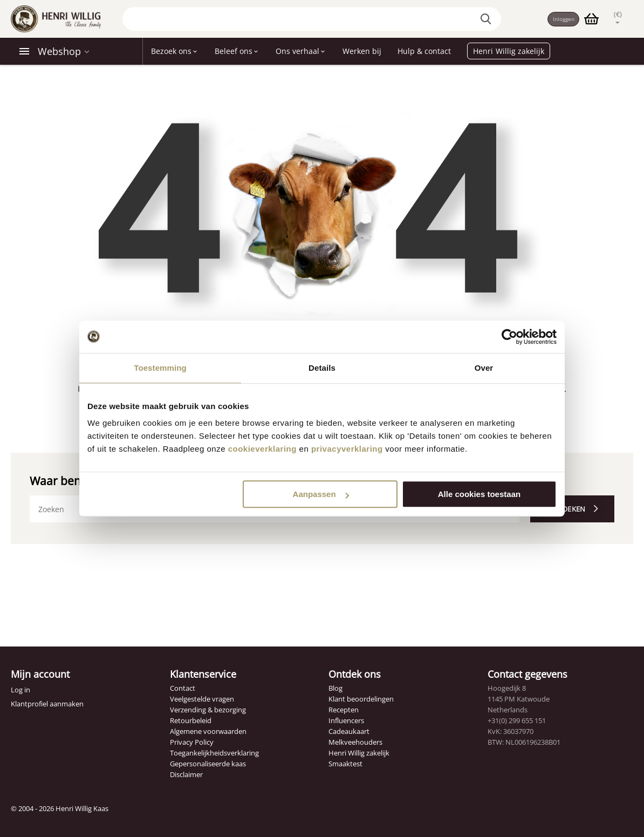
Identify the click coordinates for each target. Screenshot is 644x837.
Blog (335, 688)
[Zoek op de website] (482, 19)
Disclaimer (186, 774)
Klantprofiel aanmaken (47, 704)
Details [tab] (322, 368)
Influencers (346, 720)
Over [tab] (484, 368)
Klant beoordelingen (361, 699)
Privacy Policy (192, 742)
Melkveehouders (355, 742)
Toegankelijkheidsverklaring (214, 753)
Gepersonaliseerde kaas (208, 764)
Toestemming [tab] (160, 368)
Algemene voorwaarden (208, 731)
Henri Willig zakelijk (359, 753)
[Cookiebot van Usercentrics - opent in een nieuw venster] (509, 337)
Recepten (344, 710)
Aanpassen (321, 494)
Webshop (59, 51)
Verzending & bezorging (208, 710)
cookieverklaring (262, 449)
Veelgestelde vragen (202, 699)
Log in (20, 690)
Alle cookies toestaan (479, 494)
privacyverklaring (347, 449)
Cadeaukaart (349, 731)
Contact (183, 688)
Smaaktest (345, 764)
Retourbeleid (191, 720)
